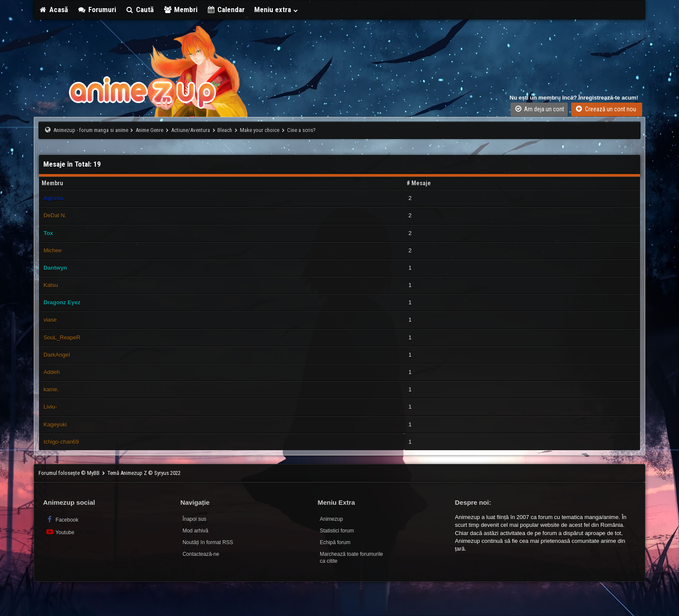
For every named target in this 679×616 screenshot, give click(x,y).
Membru (52, 183)
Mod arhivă (195, 531)
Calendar (226, 10)
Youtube (60, 532)
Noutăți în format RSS (208, 542)
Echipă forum (335, 542)
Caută (140, 10)
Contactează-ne (201, 554)
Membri (180, 10)
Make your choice (260, 130)
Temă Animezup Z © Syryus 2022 (144, 473)
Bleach (225, 130)
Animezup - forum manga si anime (91, 130)
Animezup (331, 519)
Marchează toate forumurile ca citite (351, 558)
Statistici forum (337, 531)
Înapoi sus (194, 519)
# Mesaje (419, 183)
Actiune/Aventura (191, 130)
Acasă (53, 10)
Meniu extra (276, 10)
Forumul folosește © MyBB (70, 473)
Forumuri (97, 10)
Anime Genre (149, 130)
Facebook (62, 519)
